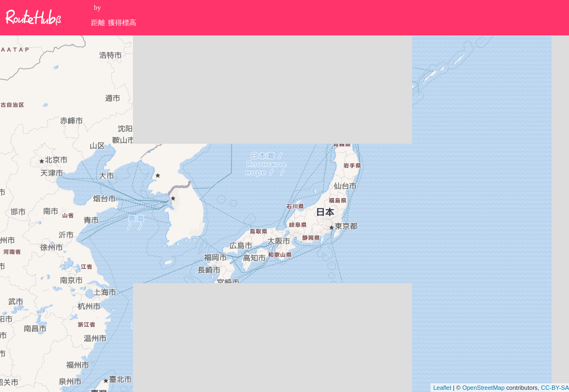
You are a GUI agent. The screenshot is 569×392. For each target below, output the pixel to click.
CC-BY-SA (555, 388)
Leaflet (442, 388)
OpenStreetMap (483, 388)
